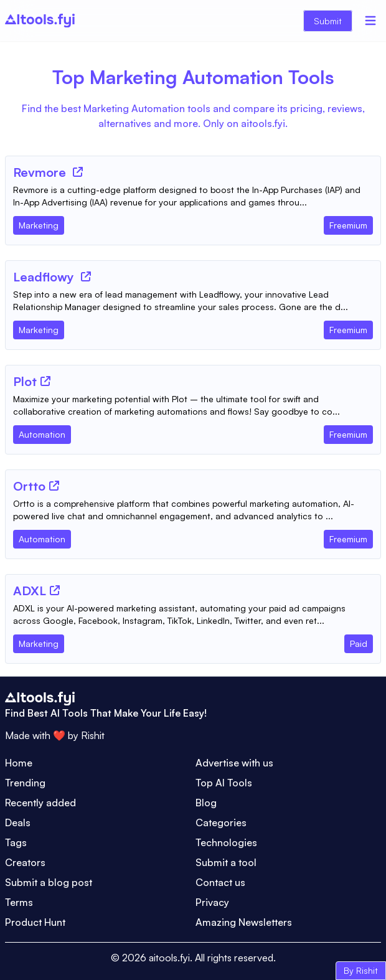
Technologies (226, 842)
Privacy (212, 902)
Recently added (40, 803)
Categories (221, 822)
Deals (18, 822)
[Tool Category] (39, 223)
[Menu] (370, 21)
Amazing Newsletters (244, 922)
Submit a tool (226, 862)
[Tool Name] (41, 173)
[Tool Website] (78, 172)
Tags (16, 842)
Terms (19, 902)
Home (19, 763)
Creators (25, 862)
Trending (25, 783)
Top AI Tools (224, 783)
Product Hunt (35, 922)
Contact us (220, 882)
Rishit (93, 735)
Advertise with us (234, 763)
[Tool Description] (193, 196)
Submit (328, 21)
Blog (206, 803)
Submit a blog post (49, 882)
